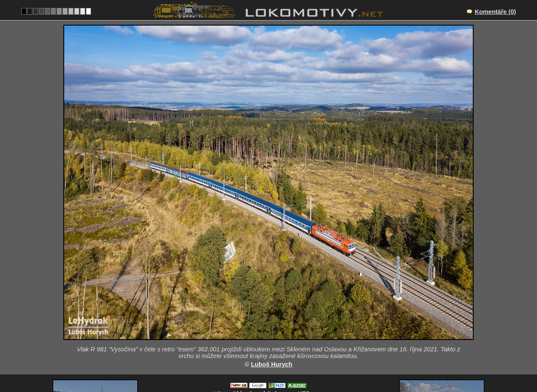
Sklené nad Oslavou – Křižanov (278, 322)
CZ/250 (276, 330)
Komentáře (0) (495, 12)
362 (288, 365)
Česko (264, 365)
